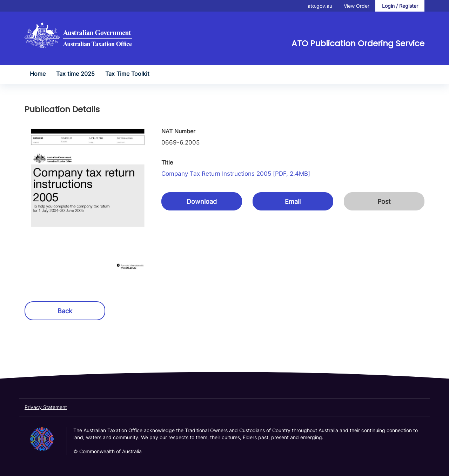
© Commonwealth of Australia (108, 451)
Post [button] (384, 202)
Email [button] (293, 202)
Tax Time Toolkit (127, 74)
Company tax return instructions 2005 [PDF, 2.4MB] (236, 174)
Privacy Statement (46, 407)
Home (38, 74)
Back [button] (65, 311)
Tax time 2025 (75, 74)
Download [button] (202, 202)
